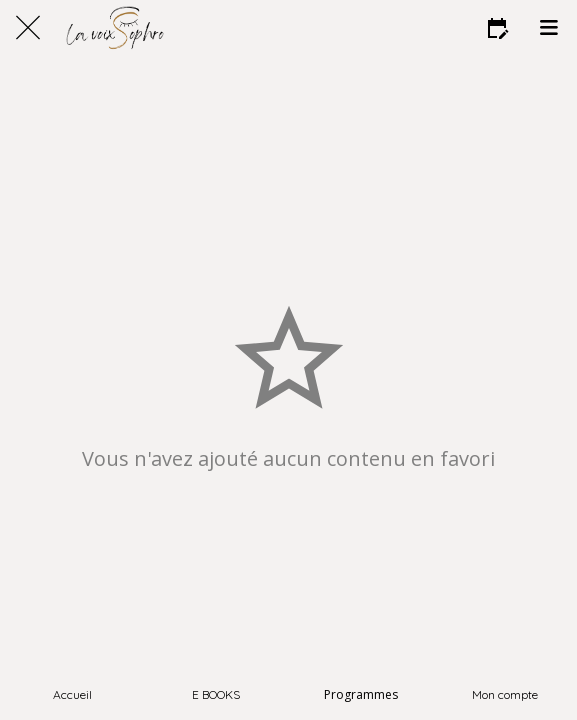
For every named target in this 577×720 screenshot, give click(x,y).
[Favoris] (497, 28)
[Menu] (549, 28)
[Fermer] (28, 28)
